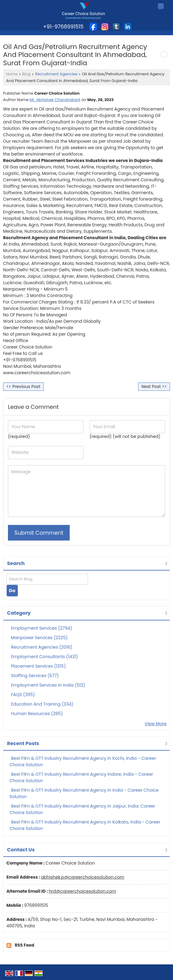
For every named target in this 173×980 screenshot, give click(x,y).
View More (156, 724)
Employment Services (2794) (42, 628)
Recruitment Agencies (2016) (42, 647)
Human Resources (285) (37, 714)
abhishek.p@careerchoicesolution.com (83, 877)
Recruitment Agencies (56, 74)
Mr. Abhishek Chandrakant (55, 100)
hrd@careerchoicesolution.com (82, 891)
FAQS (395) (23, 695)
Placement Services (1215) (38, 666)
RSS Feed (24, 945)
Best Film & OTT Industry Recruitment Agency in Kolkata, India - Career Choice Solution (85, 825)
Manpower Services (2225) (39, 638)
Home (12, 74)
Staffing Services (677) (35, 676)
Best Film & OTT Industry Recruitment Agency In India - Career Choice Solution (84, 793)
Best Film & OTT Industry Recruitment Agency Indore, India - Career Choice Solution (81, 777)
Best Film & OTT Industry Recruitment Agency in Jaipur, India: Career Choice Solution (82, 809)
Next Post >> (154, 386)
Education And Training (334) (42, 704)
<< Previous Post (23, 386)
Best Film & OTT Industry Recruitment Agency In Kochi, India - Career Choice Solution (83, 761)
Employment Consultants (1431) (44, 657)
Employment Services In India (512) (48, 685)
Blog (26, 74)
